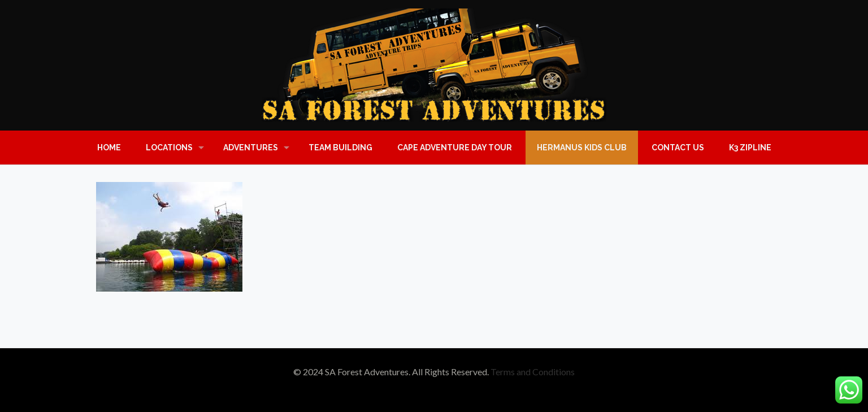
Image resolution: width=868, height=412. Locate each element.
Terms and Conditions (533, 372)
